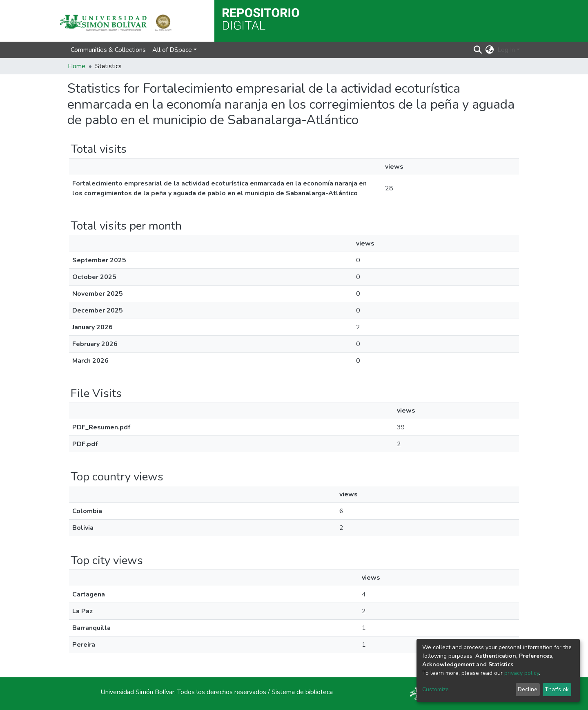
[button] (490, 50)
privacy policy (522, 673)
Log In (506, 50)
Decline (528, 689)
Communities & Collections (108, 50)
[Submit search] (478, 50)
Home (77, 66)
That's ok (557, 689)
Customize (435, 689)
